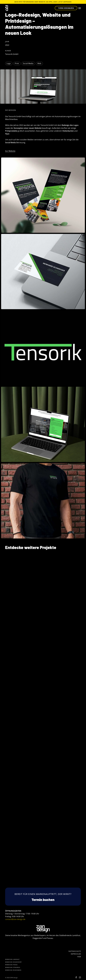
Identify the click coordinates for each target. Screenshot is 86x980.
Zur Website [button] (10, 151)
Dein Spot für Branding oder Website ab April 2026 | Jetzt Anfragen (43, 2)
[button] (80, 8)
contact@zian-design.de (15, 919)
